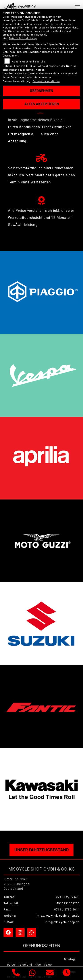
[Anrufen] (16, 973)
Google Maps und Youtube (29, 62)
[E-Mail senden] (50, 973)
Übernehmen (41, 91)
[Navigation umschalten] (77, 7)
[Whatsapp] (32, 973)
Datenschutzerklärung (23, 38)
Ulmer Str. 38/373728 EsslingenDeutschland (16, 884)
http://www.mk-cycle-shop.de (58, 916)
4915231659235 (68, 903)
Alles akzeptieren (42, 104)
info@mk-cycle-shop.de (62, 922)
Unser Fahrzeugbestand (41, 850)
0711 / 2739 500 (68, 897)
